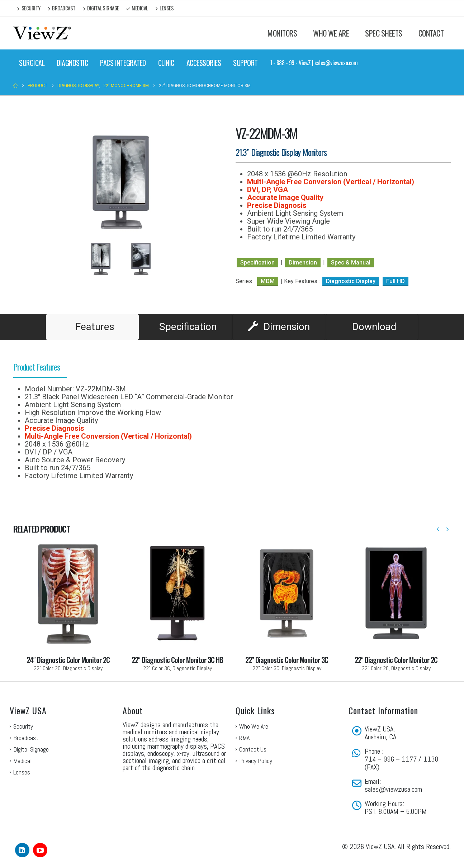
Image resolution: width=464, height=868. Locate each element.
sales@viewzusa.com (393, 789)
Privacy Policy (256, 761)
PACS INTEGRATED (123, 63)
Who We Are (254, 726)
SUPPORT (245, 63)
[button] (438, 529)
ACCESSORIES (204, 63)
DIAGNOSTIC (72, 63)
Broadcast (62, 8)
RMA (244, 738)
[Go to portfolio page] (68, 605)
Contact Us (253, 749)
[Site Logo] (42, 33)
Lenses (165, 8)
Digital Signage (101, 8)
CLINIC (166, 63)
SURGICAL (32, 63)
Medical (137, 8)
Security (29, 8)
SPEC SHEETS (384, 33)
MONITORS (282, 33)
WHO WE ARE (331, 33)
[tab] (92, 327)
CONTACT (431, 33)
